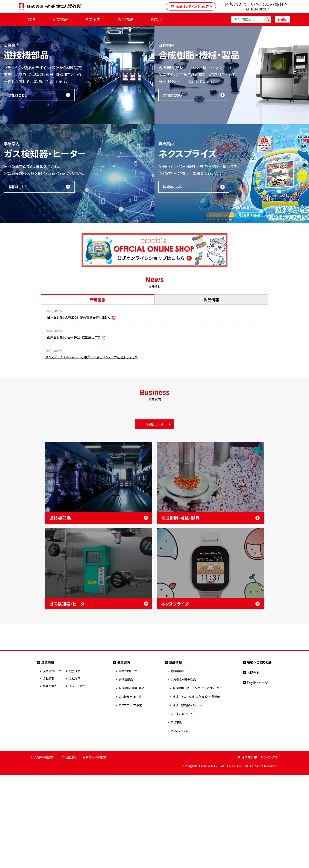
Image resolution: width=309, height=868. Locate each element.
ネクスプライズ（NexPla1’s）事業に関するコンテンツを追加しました (92, 357)
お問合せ (158, 19)
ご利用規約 (69, 850)
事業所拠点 (50, 779)
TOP (31, 19)
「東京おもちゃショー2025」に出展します (75, 337)
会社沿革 (75, 771)
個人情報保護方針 (43, 850)
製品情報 (125, 19)
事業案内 (93, 19)
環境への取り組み (259, 755)
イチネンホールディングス (260, 850)
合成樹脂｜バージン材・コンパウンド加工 (198, 781)
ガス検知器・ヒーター (132, 790)
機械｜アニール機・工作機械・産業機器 (196, 790)
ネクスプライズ (179, 824)
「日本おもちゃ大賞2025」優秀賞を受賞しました (80, 317)
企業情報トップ (52, 764)
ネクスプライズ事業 (130, 798)
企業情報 (60, 19)
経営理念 (75, 764)
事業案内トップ (128, 764)
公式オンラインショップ (190, 6)
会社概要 (48, 771)
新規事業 (176, 815)
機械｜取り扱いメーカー (187, 798)
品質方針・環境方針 (95, 850)
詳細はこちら (18, 95)
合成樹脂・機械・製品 (132, 781)
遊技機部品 (126, 772)
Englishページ (257, 775)
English (283, 19)
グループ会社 (77, 779)
